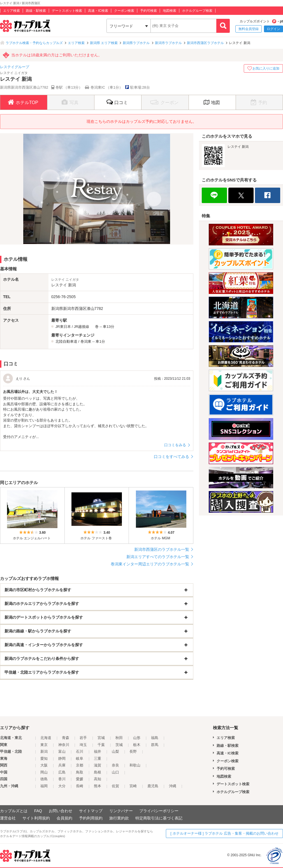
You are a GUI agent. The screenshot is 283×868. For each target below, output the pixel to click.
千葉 (101, 745)
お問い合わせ (61, 811)
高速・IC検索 (98, 11)
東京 (44, 745)
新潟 (44, 751)
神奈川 (64, 745)
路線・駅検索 (36, 11)
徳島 (44, 779)
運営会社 (8, 818)
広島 (62, 772)
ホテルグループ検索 (197, 11)
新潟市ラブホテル (168, 43)
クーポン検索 (124, 11)
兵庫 (62, 765)
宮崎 (133, 786)
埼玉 (83, 745)
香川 (62, 779)
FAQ (38, 811)
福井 (98, 751)
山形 (137, 738)
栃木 (137, 745)
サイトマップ (91, 811)
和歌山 (135, 765)
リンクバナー (121, 811)
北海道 (46, 738)
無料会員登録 (249, 29)
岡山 (44, 772)
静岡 (62, 758)
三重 (98, 758)
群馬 (155, 745)
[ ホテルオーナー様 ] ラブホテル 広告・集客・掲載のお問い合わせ (224, 833)
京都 (80, 765)
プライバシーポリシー (159, 811)
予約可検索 (149, 11)
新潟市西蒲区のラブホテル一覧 (162, 549)
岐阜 (80, 758)
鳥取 (80, 772)
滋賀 (98, 765)
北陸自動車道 (66, 341)
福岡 (44, 786)
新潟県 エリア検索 (104, 43)
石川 (80, 751)
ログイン (273, 29)
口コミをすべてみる (171, 457)
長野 (133, 751)
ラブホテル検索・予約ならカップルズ (34, 43)
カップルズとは (14, 811)
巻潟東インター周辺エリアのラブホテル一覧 (150, 564)
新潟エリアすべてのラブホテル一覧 (158, 557)
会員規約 (64, 818)
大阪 (44, 765)
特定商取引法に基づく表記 (159, 818)
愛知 (44, 758)
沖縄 (173, 786)
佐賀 (115, 786)
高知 (98, 779)
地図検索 (170, 11)
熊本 (98, 786)
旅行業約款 (119, 818)
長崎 (80, 786)
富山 (62, 751)
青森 (66, 738)
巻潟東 (86, 341)
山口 (115, 772)
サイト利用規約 (36, 818)
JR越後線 (81, 327)
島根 (98, 772)
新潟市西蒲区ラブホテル (205, 43)
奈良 (115, 765)
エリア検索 (11, 11)
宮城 (101, 738)
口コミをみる (175, 445)
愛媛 (80, 779)
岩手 (83, 738)
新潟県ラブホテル (136, 43)
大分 (62, 786)
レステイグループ (15, 67)
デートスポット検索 (67, 11)
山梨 (115, 751)
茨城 (119, 745)
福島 (155, 738)
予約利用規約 (91, 818)
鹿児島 (153, 786)
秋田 (119, 738)
